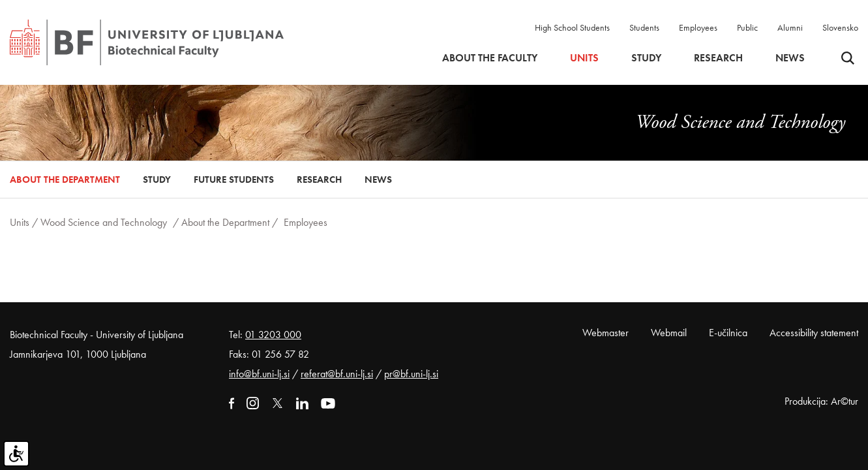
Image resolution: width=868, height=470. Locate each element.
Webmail (669, 333)
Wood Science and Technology (104, 222)
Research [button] (718, 58)
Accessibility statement (814, 333)
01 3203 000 (273, 335)
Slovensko (840, 27)
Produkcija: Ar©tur (821, 401)
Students (644, 27)
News (790, 58)
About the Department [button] (65, 180)
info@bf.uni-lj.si (259, 374)
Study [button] (646, 58)
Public (747, 27)
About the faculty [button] (490, 58)
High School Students (572, 27)
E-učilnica (728, 333)
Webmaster (606, 333)
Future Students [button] (234, 180)
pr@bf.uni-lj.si (411, 374)
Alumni (790, 27)
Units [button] (584, 58)
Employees (698, 27)
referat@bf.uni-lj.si (337, 374)
